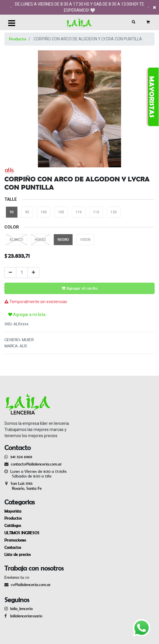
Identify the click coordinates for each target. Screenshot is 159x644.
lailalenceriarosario (25, 616)
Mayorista (13, 511)
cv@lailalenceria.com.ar (31, 585)
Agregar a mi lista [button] (27, 315)
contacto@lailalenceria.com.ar (35, 464)
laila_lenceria (21, 609)
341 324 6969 (21, 457)
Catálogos (13, 525)
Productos (18, 39)
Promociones (15, 540)
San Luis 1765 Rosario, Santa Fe (23, 486)
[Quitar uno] (10, 273)
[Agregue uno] (33, 273)
